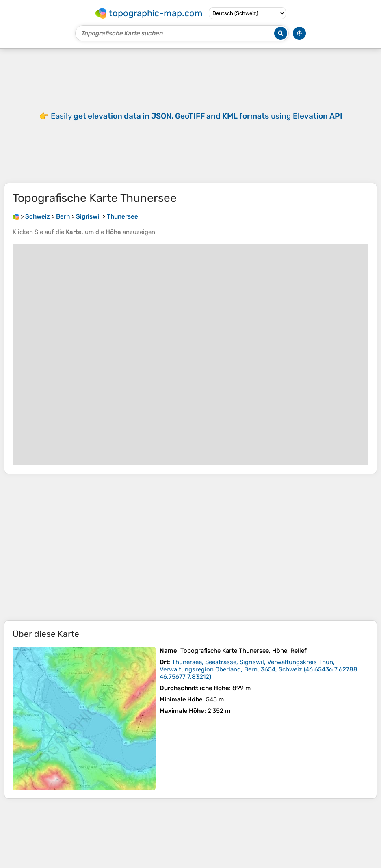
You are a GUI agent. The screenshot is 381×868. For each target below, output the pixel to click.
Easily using (197, 116)
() (259, 669)
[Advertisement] (190, 547)
